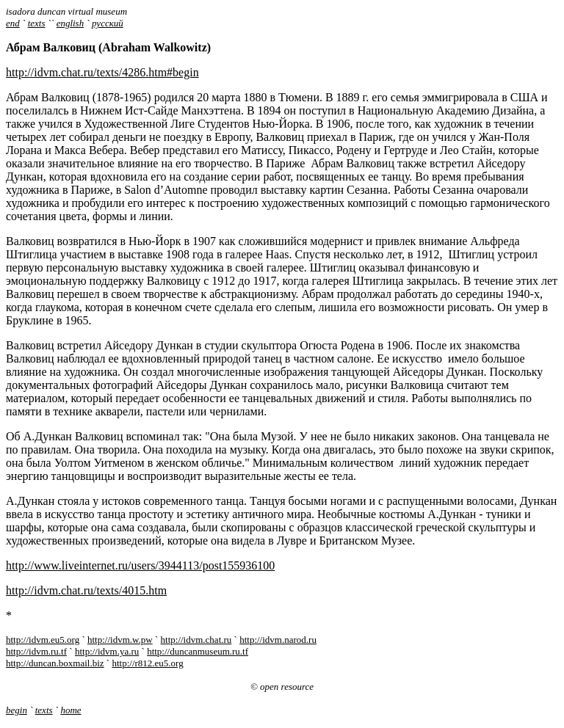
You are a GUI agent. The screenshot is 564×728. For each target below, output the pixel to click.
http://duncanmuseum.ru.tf (198, 651)
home (70, 710)
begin (17, 710)
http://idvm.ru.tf (36, 651)
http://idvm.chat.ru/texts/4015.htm (86, 590)
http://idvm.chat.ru (196, 640)
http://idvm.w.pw (120, 640)
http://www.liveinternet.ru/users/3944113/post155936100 (140, 565)
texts (37, 23)
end (13, 23)
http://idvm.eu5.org (43, 640)
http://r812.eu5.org (147, 663)
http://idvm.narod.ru (278, 640)
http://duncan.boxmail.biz (55, 663)
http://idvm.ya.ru (107, 651)
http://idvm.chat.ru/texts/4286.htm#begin (102, 72)
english (70, 23)
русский (108, 23)
